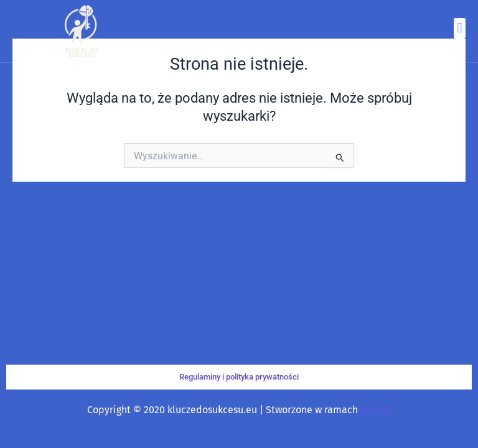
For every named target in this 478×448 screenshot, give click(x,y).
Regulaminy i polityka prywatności (239, 377)
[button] (460, 28)
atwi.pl (376, 410)
